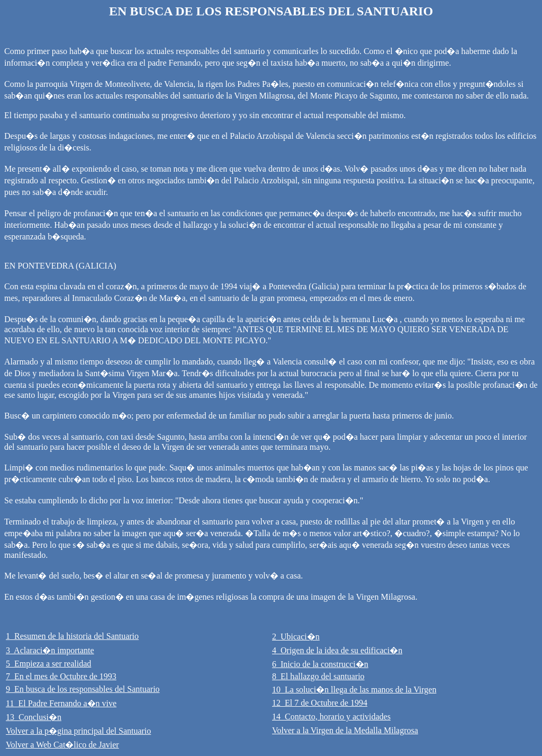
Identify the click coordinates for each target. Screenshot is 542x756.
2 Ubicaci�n (296, 637)
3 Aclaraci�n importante (50, 650)
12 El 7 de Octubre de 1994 (320, 703)
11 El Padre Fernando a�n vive (61, 703)
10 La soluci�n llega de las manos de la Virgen (354, 690)
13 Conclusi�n (34, 717)
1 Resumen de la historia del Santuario (72, 636)
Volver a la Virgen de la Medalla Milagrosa (345, 730)
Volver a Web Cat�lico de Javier (62, 745)
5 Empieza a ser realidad (48, 664)
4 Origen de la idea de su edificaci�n (337, 650)
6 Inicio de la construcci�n (320, 664)
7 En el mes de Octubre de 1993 (61, 676)
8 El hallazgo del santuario (318, 676)
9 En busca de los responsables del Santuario (83, 689)
